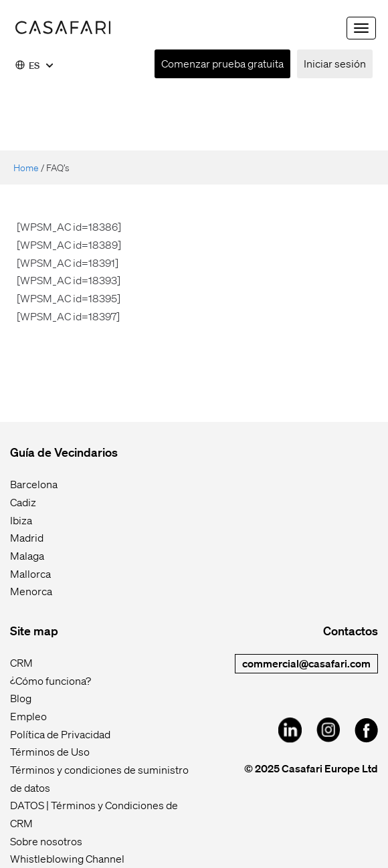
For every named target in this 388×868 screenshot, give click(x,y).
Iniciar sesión (335, 63)
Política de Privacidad (60, 734)
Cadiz (23, 502)
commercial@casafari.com (306, 663)
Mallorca (30, 573)
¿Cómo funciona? (51, 680)
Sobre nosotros (46, 841)
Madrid (27, 537)
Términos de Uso (50, 751)
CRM (21, 662)
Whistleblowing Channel (67, 858)
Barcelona (34, 484)
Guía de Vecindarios (64, 452)
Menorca (31, 591)
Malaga (27, 555)
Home (26, 167)
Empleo (28, 716)
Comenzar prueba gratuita (222, 63)
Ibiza (21, 520)
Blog (21, 698)
